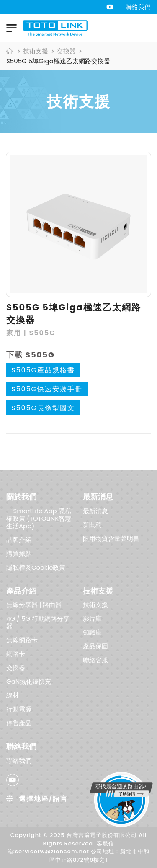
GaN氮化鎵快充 (29, 681)
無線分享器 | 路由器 (34, 605)
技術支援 (36, 51)
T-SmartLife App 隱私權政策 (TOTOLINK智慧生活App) (39, 518)
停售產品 (19, 723)
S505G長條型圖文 (43, 408)
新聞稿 (92, 524)
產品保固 (95, 646)
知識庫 (92, 632)
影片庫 (92, 619)
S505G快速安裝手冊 (47, 389)
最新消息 (95, 510)
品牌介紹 (19, 539)
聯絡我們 (138, 7)
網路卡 (16, 654)
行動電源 (19, 709)
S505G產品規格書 (43, 370)
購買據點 (19, 553)
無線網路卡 (22, 640)
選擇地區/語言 (37, 799)
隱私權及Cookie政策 (36, 567)
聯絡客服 (95, 660)
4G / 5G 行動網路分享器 (38, 622)
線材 (13, 695)
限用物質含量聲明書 (111, 538)
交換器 (66, 51)
